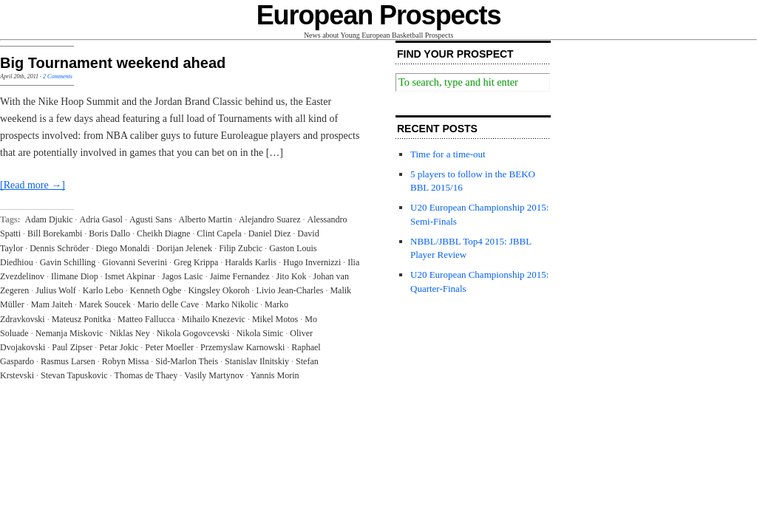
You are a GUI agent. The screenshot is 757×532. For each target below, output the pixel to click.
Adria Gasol (101, 219)
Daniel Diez (270, 233)
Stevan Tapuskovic (74, 375)
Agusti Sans (151, 219)
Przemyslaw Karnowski (242, 347)
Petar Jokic (119, 347)
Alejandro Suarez (270, 219)
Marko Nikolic (232, 304)
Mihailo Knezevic (214, 319)
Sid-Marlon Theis (187, 361)
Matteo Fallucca (146, 319)
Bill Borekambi (55, 233)
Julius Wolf (56, 290)
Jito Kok (292, 276)
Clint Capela (219, 233)
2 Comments (58, 76)
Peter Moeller (169, 347)
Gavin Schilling (68, 262)
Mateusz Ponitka (81, 319)
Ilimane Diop (75, 276)
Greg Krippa (196, 262)
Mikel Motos (275, 319)
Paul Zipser (72, 347)
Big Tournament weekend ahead (113, 63)
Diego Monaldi (122, 248)
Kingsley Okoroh (218, 290)
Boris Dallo (109, 233)
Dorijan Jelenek (184, 248)
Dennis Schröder (59, 248)
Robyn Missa (126, 361)
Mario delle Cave (168, 304)
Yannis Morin (275, 375)
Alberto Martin (206, 219)
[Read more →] (33, 185)
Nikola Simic (260, 333)
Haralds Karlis (251, 262)
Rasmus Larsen (68, 361)
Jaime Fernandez (240, 276)
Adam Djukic (49, 219)
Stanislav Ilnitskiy (257, 361)
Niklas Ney (129, 333)
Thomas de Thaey (146, 375)
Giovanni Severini (135, 262)
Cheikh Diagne (163, 233)
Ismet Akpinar (130, 276)
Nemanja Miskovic (69, 333)
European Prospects (379, 15)
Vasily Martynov (214, 375)
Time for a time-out (448, 154)
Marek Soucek (105, 304)
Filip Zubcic (241, 248)
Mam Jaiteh (52, 304)
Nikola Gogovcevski (193, 333)
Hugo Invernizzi (312, 262)
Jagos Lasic (183, 276)
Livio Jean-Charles (289, 290)
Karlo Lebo (103, 290)
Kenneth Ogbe (156, 290)
